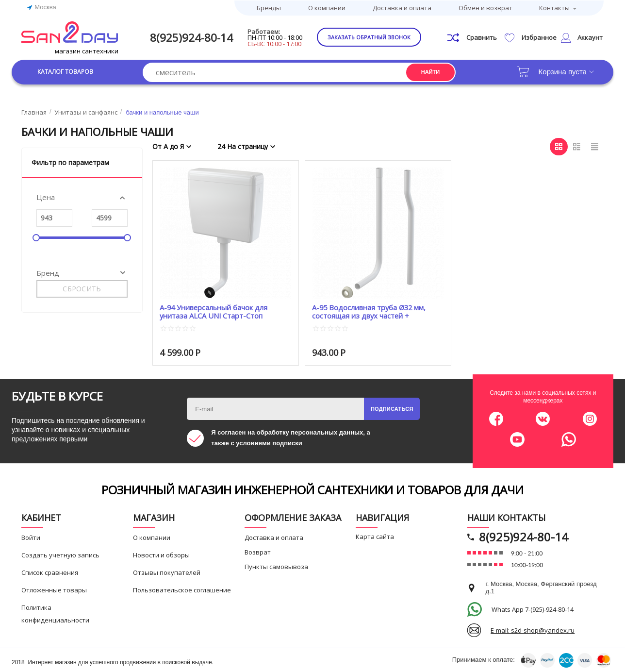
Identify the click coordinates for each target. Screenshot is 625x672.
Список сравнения (50, 572)
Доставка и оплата (402, 7)
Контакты (554, 7)
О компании (327, 7)
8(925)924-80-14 (195, 37)
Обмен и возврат (485, 7)
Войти (31, 537)
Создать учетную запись (60, 554)
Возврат (258, 552)
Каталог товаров (70, 71)
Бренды (269, 7)
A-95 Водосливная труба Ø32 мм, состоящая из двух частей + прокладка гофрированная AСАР (370, 311)
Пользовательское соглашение (182, 589)
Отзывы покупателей (167, 572)
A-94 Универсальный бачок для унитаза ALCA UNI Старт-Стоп (214, 311)
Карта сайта (375, 536)
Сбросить (82, 289)
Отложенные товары (54, 589)
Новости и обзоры (161, 554)
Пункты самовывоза (276, 566)
